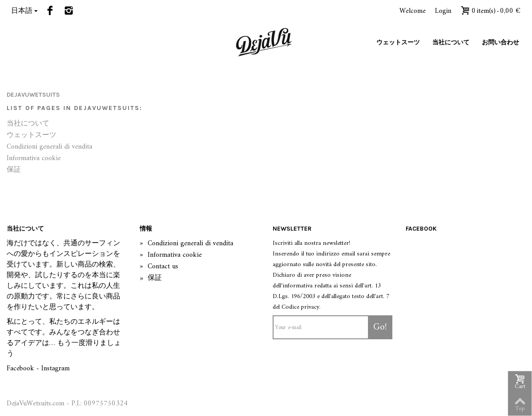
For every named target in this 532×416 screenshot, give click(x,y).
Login (443, 11)
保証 (14, 170)
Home (15, 75)
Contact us (159, 267)
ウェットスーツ (398, 42)
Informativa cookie (34, 159)
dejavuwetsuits (33, 95)
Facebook (20, 369)
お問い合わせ (501, 42)
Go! (380, 327)
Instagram (55, 369)
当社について (451, 42)
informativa (297, 286)
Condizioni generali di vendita (49, 147)
